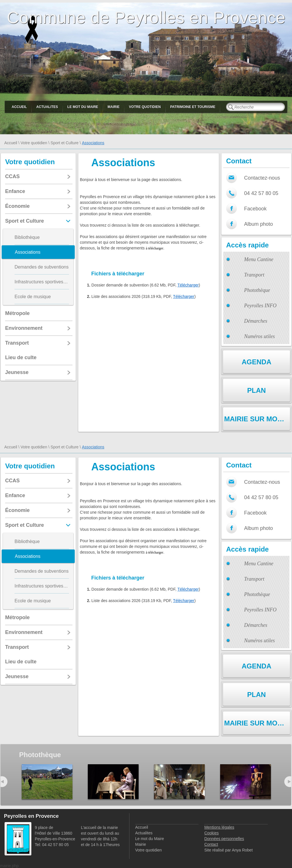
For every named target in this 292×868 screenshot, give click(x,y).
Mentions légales (219, 827)
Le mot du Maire (83, 107)
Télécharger (188, 285)
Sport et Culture (64, 143)
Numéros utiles (259, 336)
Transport (254, 275)
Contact (211, 844)
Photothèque (257, 290)
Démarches (256, 321)
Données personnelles (224, 839)
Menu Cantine (259, 259)
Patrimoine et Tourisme (193, 107)
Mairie (113, 107)
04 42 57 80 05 (261, 193)
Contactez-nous (262, 178)
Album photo (258, 224)
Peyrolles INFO (260, 306)
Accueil (19, 107)
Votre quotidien (145, 107)
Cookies (211, 833)
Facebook (255, 209)
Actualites (47, 107)
